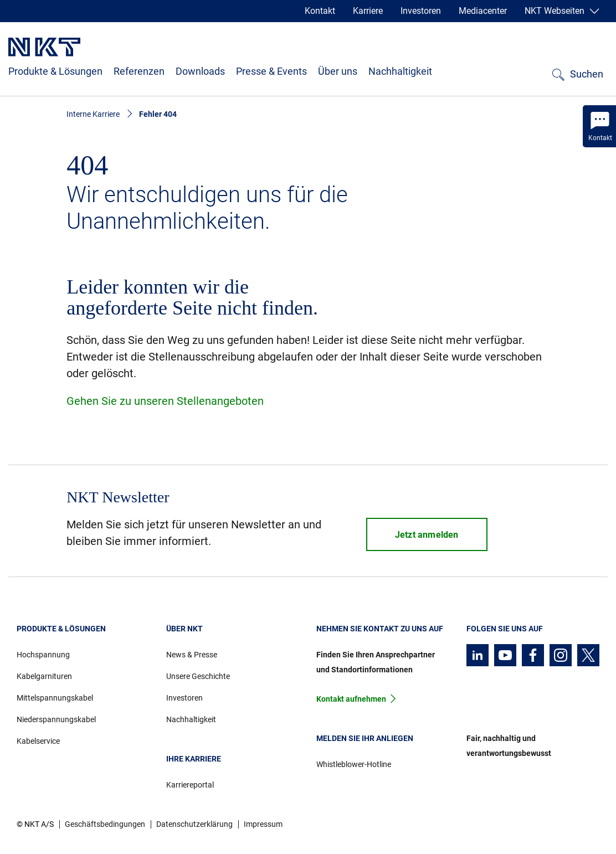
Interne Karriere (93, 114)
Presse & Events (271, 71)
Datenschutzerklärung (194, 824)
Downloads (200, 71)
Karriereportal (190, 785)
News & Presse (192, 655)
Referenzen (139, 71)
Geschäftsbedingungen (105, 824)
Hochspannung (43, 655)
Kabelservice (38, 741)
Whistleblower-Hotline (354, 764)
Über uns (338, 71)
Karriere (368, 11)
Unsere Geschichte (198, 676)
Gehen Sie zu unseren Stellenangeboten (165, 401)
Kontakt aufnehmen (351, 699)
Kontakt (320, 11)
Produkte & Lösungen (55, 71)
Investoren (421, 11)
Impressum (263, 824)
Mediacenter (483, 11)
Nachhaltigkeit (400, 71)
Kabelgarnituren (44, 676)
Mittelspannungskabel (55, 698)
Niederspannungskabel (56, 719)
